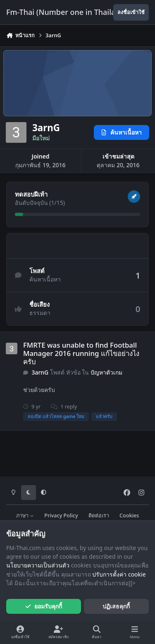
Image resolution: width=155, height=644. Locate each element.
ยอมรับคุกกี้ (44, 606)
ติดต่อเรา (99, 515)
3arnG (40, 372)
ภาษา (25, 515)
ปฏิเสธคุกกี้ (116, 606)
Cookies (129, 515)
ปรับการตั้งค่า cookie (119, 574)
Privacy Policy (61, 515)
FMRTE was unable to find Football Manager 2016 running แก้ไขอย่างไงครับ (81, 353)
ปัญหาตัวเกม (106, 372)
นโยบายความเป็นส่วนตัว (38, 565)
